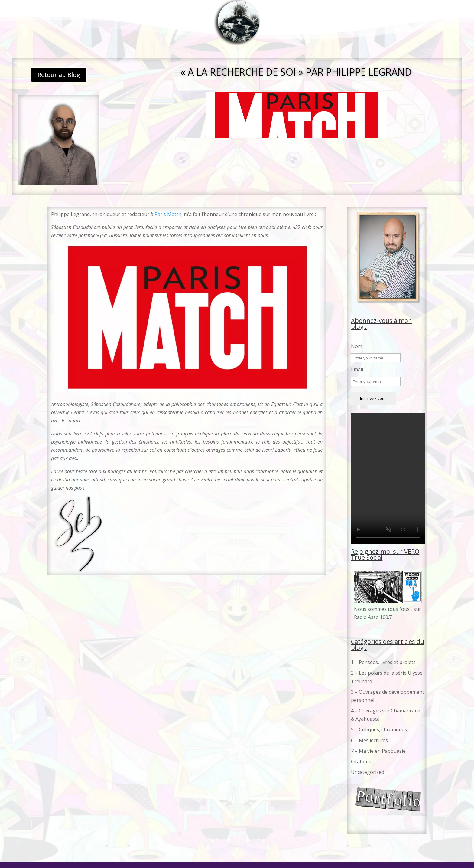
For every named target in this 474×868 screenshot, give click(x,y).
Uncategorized (368, 772)
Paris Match (168, 214)
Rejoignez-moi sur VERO (385, 551)
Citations (361, 762)
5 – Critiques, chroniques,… (381, 729)
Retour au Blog (59, 75)
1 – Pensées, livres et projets (383, 662)
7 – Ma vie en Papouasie (378, 751)
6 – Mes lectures (369, 740)
